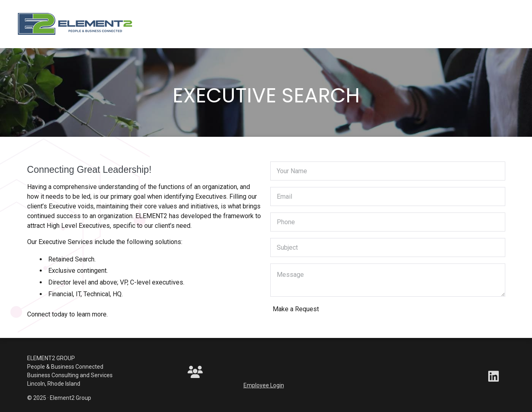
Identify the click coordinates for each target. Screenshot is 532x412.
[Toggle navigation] (156, 26)
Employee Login (264, 385)
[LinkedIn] (494, 379)
